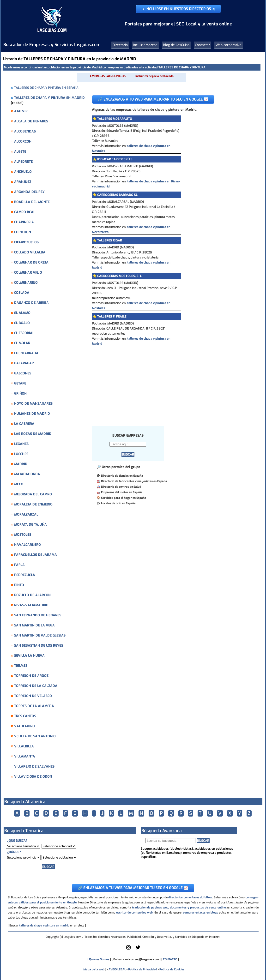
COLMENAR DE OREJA (31, 262)
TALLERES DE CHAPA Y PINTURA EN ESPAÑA (46, 88)
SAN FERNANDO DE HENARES (38, 615)
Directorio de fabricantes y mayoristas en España (134, 481)
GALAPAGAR (24, 363)
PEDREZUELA (25, 575)
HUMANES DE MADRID (32, 414)
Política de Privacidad (143, 969)
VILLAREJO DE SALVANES (34, 767)
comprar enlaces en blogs (200, 913)
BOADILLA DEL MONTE (32, 202)
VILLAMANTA (25, 756)
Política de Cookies (172, 969)
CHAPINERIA (24, 222)
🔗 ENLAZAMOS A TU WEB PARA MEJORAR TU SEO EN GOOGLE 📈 (153, 99)
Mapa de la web (94, 969)
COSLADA (22, 293)
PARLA (19, 565)
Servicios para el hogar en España (124, 498)
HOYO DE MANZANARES (33, 404)
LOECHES (21, 454)
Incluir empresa (145, 45)
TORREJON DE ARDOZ (31, 676)
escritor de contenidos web (134, 913)
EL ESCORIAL (24, 333)
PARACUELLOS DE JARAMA (36, 555)
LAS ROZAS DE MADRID (33, 434)
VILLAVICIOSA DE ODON (33, 777)
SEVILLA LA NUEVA (29, 656)
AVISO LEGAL (117, 969)
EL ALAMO (22, 313)
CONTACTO (170, 959)
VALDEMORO (24, 726)
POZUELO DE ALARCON (32, 595)
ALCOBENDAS (25, 131)
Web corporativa (229, 45)
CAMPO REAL (25, 212)
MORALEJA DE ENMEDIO (33, 504)
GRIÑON (20, 394)
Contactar (203, 45)
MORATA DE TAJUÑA (30, 525)
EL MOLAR (22, 343)
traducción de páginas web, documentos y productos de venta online (179, 908)
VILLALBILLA (24, 746)
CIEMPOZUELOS (26, 242)
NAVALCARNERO (27, 545)
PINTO (19, 585)
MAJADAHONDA (27, 474)
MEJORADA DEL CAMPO (33, 494)
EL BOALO (22, 323)
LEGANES (21, 444)
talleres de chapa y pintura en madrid (44, 926)
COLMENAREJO (26, 283)
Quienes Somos (99, 959)
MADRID (21, 464)
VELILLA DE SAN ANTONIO (35, 736)
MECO (19, 484)
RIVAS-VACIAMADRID (31, 605)
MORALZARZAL (26, 514)
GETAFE (20, 383)
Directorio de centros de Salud (121, 487)
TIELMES (21, 666)
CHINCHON (23, 232)
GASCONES (23, 373)
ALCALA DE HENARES (31, 121)
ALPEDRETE (23, 162)
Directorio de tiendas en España (122, 476)
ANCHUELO (23, 172)
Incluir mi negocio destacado (154, 76)
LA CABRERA (24, 424)
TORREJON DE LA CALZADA (36, 686)
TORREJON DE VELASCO (33, 696)
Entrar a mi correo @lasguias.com (136, 959)
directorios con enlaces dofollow (190, 897)
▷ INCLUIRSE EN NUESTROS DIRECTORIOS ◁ (178, 9)
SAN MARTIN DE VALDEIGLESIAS (40, 635)
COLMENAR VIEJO (28, 273)
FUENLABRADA (26, 353)
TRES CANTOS (25, 716)
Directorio (120, 45)
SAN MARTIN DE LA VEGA (34, 625)
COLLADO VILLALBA (30, 252)
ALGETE (20, 152)
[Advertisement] (172, 382)
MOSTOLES (23, 535)
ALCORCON (23, 141)
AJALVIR (21, 111)
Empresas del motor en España (122, 492)
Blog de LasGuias (176, 45)
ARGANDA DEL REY (29, 192)
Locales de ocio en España (118, 503)
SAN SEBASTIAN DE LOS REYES (39, 646)
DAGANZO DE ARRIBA (31, 303)
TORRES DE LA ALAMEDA (34, 706)
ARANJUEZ (23, 182)
